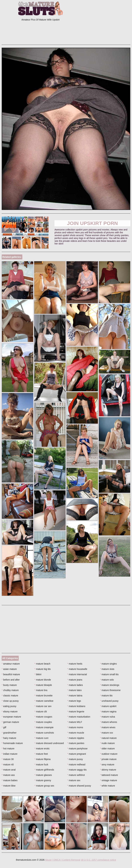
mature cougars (43, 717)
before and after (11, 680)
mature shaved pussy (79, 786)
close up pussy (10, 701)
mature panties (76, 743)
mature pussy (75, 759)
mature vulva (107, 717)
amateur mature (11, 664)
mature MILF (75, 722)
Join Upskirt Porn (92, 223)
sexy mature (107, 765)
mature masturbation (79, 717)
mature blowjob (43, 685)
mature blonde (43, 680)
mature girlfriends (44, 770)
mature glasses (43, 775)
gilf (4, 727)
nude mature (107, 743)
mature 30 (8, 759)
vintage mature (108, 780)
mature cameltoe (44, 701)
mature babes (10, 780)
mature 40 (8, 765)
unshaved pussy (109, 701)
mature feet (41, 754)
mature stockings (110, 685)
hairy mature (9, 738)
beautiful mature (11, 674)
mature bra (41, 690)
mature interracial (77, 674)
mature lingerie (76, 712)
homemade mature (12, 743)
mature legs (74, 701)
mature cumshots (44, 733)
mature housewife (77, 669)
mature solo (107, 680)
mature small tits (109, 674)
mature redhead (76, 765)
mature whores (108, 722)
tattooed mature (109, 775)
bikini (38, 674)
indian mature (9, 754)
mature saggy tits (77, 770)
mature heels (75, 664)
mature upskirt (108, 706)
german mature (10, 722)
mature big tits (43, 669)
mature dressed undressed (49, 743)
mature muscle (76, 733)
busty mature (9, 685)
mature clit (41, 712)
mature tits (106, 696)
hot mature (8, 749)
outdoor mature (109, 754)
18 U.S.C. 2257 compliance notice (98, 860)
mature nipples (76, 738)
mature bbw (9, 786)
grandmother (9, 733)
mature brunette (43, 696)
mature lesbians (76, 706)
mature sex (74, 780)
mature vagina (108, 712)
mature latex (74, 690)
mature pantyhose (77, 749)
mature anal (9, 770)
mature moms (75, 727)
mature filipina (43, 759)
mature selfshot (76, 775)
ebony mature (10, 712)
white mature (107, 786)
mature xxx (106, 733)
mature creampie (44, 727)
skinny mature (108, 770)
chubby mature (10, 690)
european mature (11, 717)
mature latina (75, 696)
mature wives (108, 727)
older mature (107, 749)
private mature (108, 759)
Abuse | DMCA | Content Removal (63, 860)
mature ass (8, 775)
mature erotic (42, 749)
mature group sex (44, 786)
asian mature (9, 669)
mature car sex (43, 706)
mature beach (42, 664)
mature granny (43, 780)
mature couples (43, 722)
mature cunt (41, 738)
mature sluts (107, 669)
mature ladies (75, 685)
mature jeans (75, 680)
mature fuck (41, 765)
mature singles (108, 664)
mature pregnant (77, 754)
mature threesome (110, 690)
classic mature (10, 696)
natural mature (108, 738)
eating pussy (9, 706)
